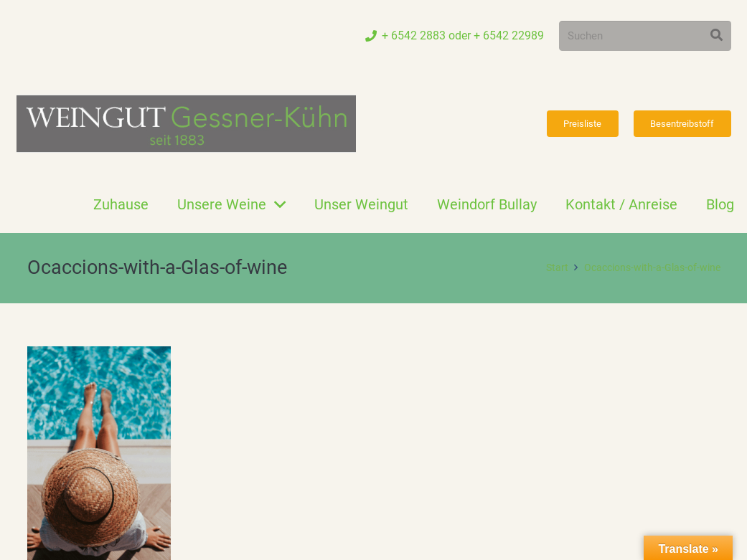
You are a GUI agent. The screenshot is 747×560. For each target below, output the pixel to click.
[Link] (186, 124)
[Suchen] (645, 36)
